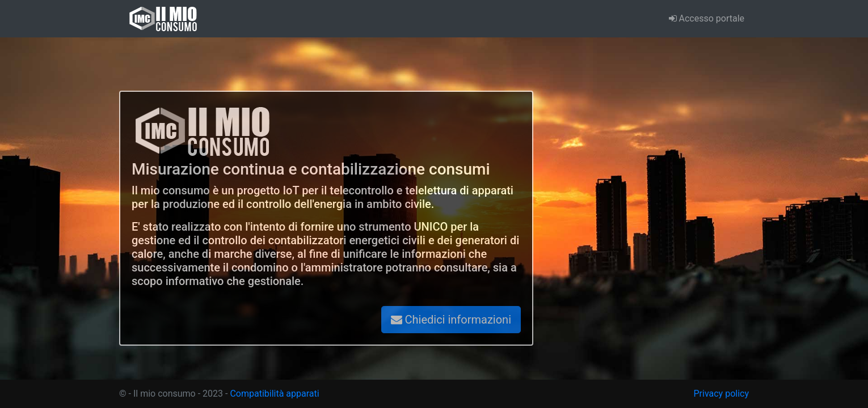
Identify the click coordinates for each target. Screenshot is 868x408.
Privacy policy (722, 394)
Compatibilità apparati (274, 394)
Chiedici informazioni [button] (451, 320)
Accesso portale (707, 18)
